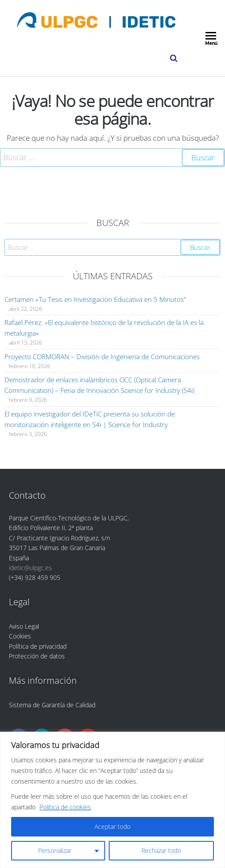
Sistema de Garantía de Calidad (52, 705)
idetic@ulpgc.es (30, 568)
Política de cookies (65, 807)
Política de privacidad (38, 646)
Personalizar (55, 850)
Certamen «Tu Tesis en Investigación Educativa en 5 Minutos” (95, 299)
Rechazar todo (161, 850)
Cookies (20, 636)
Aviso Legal (24, 626)
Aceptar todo (112, 826)
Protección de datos (37, 656)
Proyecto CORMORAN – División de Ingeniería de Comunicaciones (102, 357)
